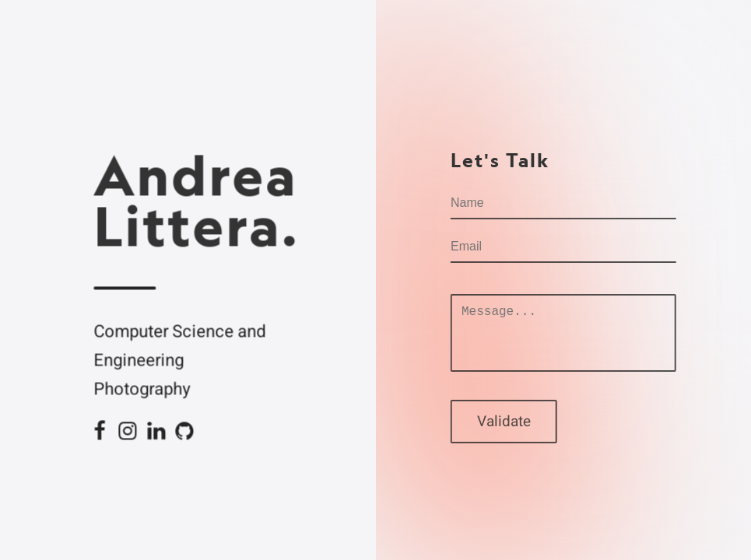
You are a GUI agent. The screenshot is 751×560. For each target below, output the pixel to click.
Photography (142, 390)
